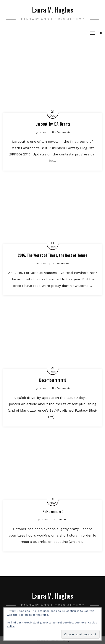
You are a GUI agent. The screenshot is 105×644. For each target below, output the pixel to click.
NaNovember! (52, 511)
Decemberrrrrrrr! (53, 380)
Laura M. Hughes (53, 10)
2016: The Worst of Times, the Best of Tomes (52, 255)
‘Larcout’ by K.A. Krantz (52, 124)
